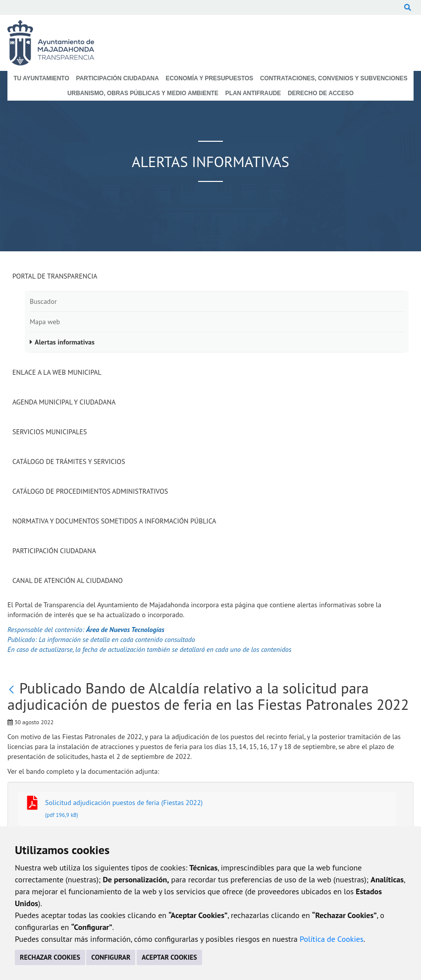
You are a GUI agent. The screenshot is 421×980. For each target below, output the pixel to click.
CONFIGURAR (111, 957)
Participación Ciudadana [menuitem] (117, 78)
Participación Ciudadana (54, 551)
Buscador (43, 301)
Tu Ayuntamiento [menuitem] (41, 78)
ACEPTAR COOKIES (169, 957)
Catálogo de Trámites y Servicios (69, 461)
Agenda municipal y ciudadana (64, 402)
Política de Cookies (332, 939)
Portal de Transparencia (55, 276)
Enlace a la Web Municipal (57, 372)
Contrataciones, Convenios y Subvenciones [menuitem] (334, 78)
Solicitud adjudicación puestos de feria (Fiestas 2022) (207, 810)
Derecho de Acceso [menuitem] (321, 93)
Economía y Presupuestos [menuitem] (210, 78)
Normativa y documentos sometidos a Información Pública (114, 521)
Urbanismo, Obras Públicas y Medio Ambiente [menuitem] (143, 93)
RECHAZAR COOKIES (50, 957)
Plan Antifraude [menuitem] (253, 93)
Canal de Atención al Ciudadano (68, 580)
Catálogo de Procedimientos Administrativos (90, 491)
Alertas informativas (65, 342)
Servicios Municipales (50, 432)
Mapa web (45, 322)
